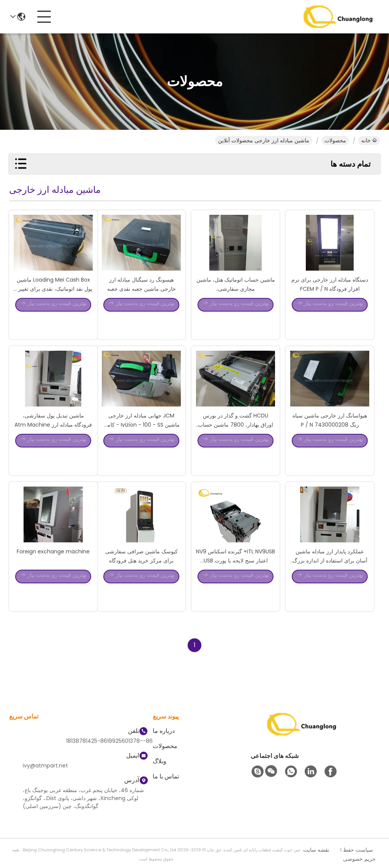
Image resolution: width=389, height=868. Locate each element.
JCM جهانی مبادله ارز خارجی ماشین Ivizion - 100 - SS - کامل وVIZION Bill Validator (142, 446)
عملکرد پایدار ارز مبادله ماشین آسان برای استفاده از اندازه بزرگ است (330, 582)
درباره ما (164, 731)
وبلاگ (160, 761)
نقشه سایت (316, 850)
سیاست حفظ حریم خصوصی (359, 854)
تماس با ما (166, 776)
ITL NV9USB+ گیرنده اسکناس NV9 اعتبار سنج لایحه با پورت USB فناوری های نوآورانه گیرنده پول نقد (236, 582)
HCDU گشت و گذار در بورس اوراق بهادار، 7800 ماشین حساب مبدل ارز (236, 446)
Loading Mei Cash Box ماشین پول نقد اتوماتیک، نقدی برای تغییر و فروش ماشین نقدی (53, 310)
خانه (369, 140)
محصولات (335, 140)
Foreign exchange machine (53, 573)
